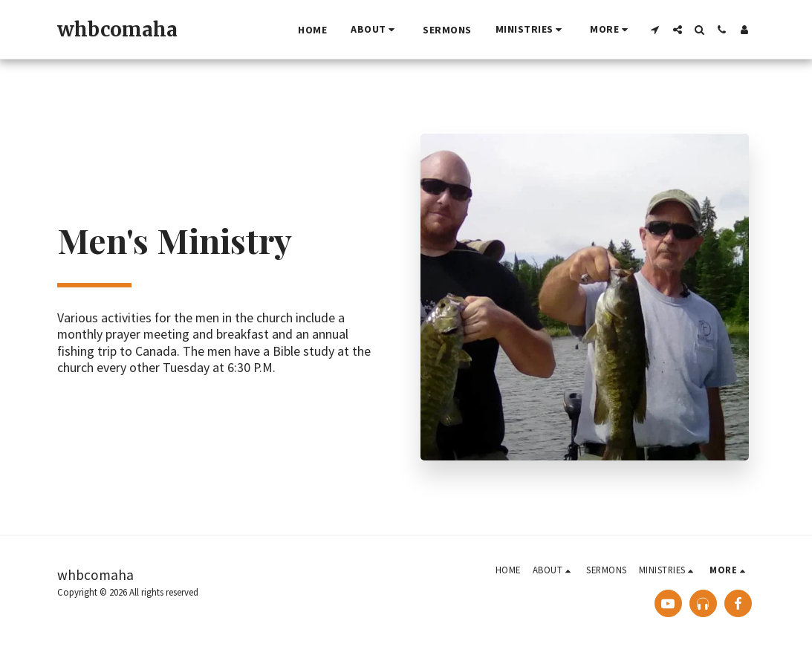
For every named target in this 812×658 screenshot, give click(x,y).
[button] (375, 29)
